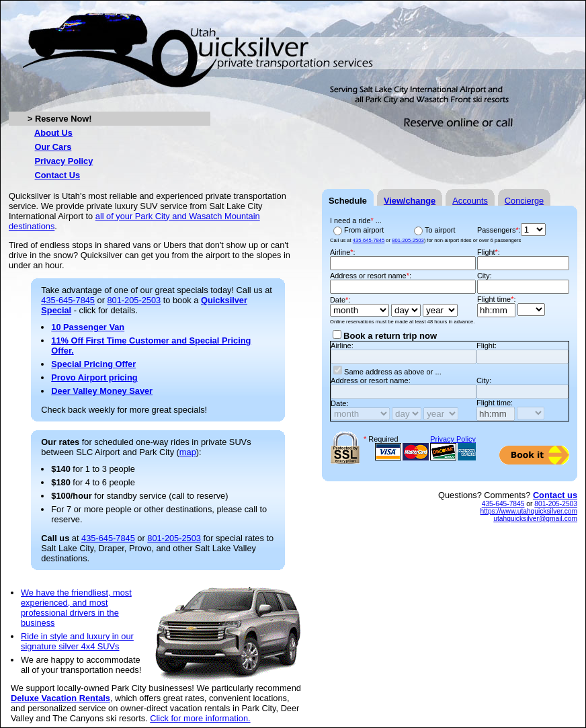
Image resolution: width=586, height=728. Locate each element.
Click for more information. (200, 718)
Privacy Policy (64, 161)
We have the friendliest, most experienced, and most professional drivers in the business (76, 608)
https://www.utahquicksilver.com (529, 511)
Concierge (524, 201)
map (188, 452)
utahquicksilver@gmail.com (535, 519)
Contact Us (58, 175)
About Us (53, 133)
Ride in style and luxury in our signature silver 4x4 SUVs (77, 641)
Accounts (470, 201)
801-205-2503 (134, 300)
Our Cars (53, 147)
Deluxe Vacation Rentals (60, 698)
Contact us (555, 495)
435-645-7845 (68, 300)
